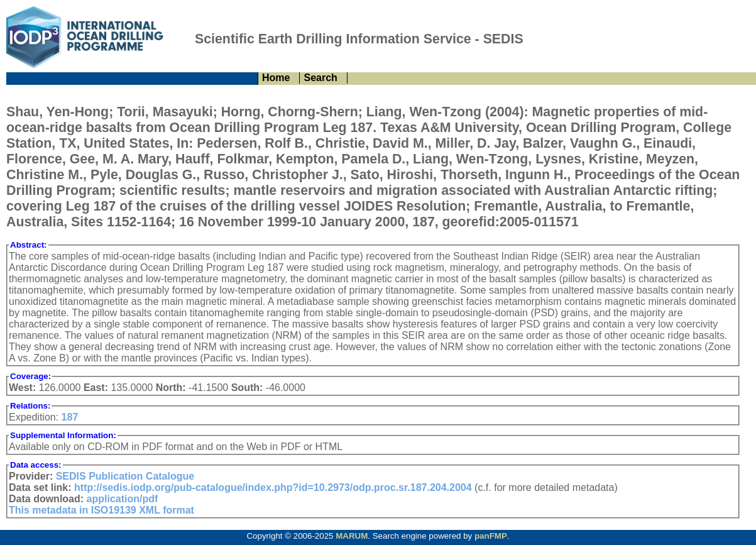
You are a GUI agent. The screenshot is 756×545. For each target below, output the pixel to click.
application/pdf (123, 499)
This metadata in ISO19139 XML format (101, 510)
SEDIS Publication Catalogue (125, 476)
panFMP (491, 536)
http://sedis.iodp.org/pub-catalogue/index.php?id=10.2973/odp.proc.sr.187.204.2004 (273, 487)
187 (70, 417)
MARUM (352, 536)
